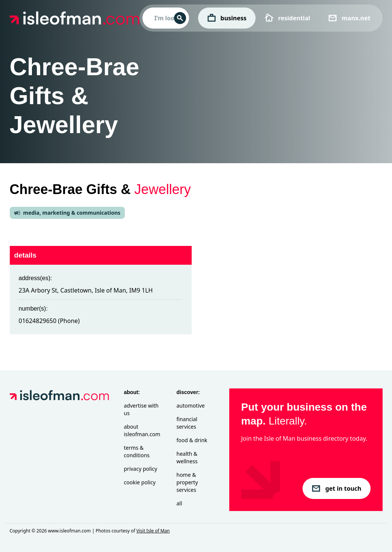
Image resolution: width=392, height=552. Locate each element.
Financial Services (187, 423)
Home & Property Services (187, 482)
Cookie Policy (140, 482)
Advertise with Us (141, 409)
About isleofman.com (142, 430)
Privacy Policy (141, 469)
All (179, 503)
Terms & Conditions (137, 451)
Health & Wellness (187, 457)
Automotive (191, 406)
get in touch (336, 488)
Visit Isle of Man (153, 531)
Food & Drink (192, 440)
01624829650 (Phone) (49, 321)
